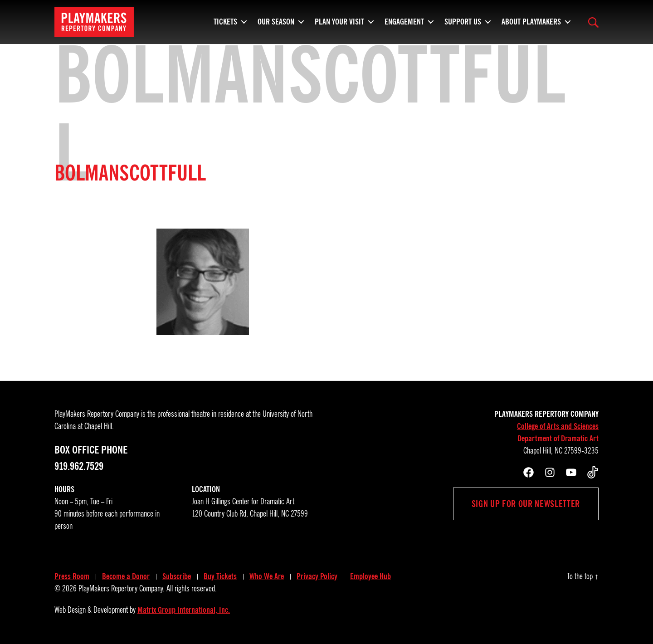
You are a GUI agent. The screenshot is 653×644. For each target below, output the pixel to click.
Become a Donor (126, 576)
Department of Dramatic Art (558, 439)
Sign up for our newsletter (526, 504)
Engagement (404, 25)
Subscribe (177, 576)
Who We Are (267, 576)
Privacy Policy (317, 576)
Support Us (463, 25)
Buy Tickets (220, 576)
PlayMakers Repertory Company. (122, 589)
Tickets (225, 25)
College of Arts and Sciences (558, 426)
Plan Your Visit (339, 25)
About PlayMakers (531, 25)
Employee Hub (370, 576)
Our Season (276, 25)
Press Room (72, 576)
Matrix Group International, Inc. (184, 610)
